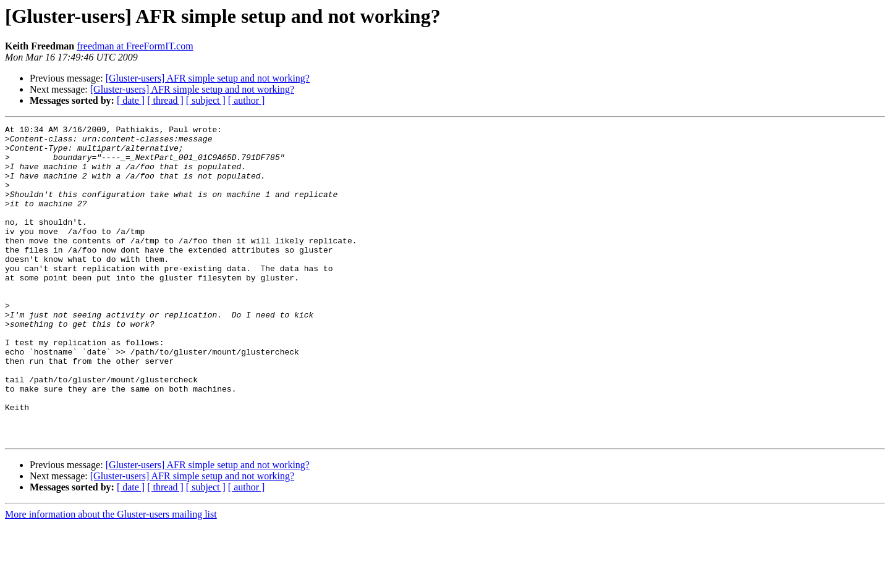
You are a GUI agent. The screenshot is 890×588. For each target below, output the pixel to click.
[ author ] (247, 100)
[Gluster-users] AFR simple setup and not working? (208, 78)
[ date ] (131, 100)
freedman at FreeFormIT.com (135, 46)
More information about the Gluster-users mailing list (111, 577)
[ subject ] (206, 100)
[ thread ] (165, 100)
